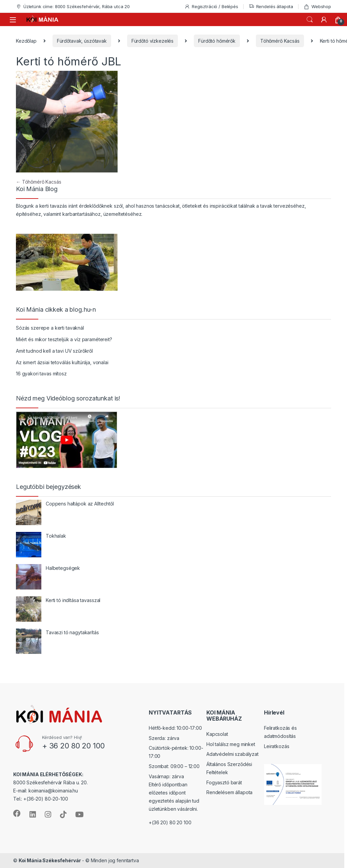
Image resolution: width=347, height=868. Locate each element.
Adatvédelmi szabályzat (232, 754)
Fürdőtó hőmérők (217, 41)
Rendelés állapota (271, 7)
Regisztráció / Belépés (211, 7)
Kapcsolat (217, 734)
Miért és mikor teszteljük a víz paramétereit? (64, 339)
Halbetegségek (63, 568)
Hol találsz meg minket (231, 744)
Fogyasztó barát (224, 782)
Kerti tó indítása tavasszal (73, 600)
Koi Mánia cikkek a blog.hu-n (56, 310)
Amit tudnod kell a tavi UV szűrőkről (54, 351)
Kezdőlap (26, 41)
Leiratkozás (277, 746)
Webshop (317, 7)
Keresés (310, 20)
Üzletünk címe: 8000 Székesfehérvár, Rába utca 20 (73, 7)
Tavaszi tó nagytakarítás (72, 632)
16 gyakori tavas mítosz (41, 374)
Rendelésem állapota (229, 792)
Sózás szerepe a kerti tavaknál (50, 328)
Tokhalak (56, 536)
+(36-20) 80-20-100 (46, 799)
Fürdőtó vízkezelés (152, 41)
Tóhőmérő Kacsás (280, 41)
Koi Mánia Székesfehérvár (50, 860)
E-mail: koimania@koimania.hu (46, 791)
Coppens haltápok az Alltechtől (80, 504)
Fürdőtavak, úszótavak (82, 41)
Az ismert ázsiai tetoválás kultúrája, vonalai (62, 362)
